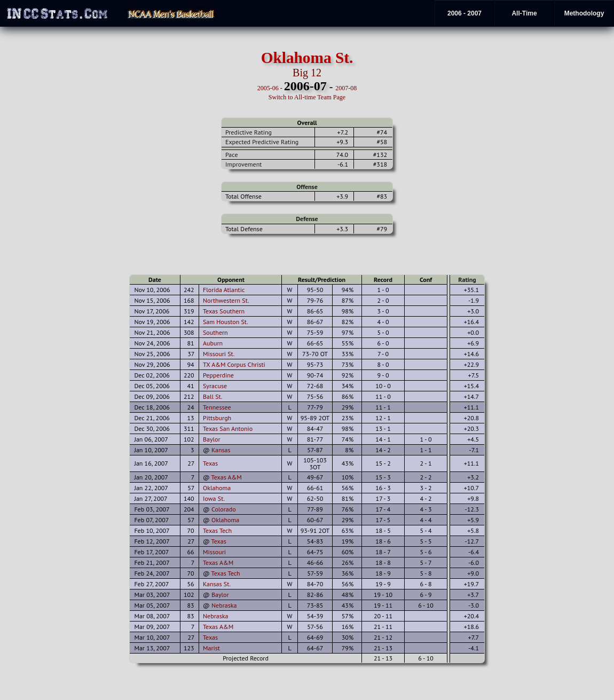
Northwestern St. (226, 300)
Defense (307, 219)
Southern (215, 332)
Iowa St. (214, 498)
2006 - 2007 (465, 13)
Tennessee (217, 407)
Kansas (221, 450)
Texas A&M (227, 477)
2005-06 (268, 88)
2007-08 (346, 88)
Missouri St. (219, 354)
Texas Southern (224, 311)
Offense (307, 187)
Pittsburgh (217, 418)
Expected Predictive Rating (262, 142)
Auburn (213, 343)
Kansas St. (217, 584)
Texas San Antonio (228, 428)
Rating (467, 280)
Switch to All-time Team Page (307, 97)
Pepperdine (218, 375)
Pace (231, 155)
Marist (211, 648)
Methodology (584, 13)
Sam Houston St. (226, 322)
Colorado (224, 509)
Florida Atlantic (224, 290)
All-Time (524, 13)
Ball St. (212, 396)
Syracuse (215, 386)
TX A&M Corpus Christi (234, 364)
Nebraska (224, 605)
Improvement (243, 164)
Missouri (214, 552)
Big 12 (307, 73)
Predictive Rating (249, 132)
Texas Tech (217, 530)
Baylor (212, 439)
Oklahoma (217, 488)
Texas (210, 463)
